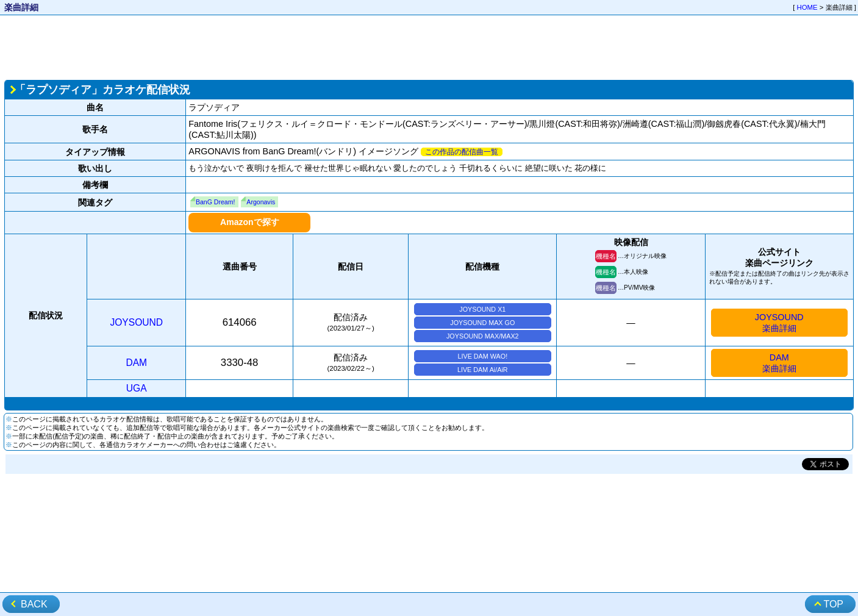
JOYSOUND (136, 322)
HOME (807, 7)
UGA (137, 388)
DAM (136, 363)
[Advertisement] (429, 46)
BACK (34, 604)
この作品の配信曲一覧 (462, 152)
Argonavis (261, 202)
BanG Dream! (215, 202)
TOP (833, 604)
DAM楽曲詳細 (779, 363)
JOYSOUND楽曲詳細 (779, 323)
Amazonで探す (249, 222)
